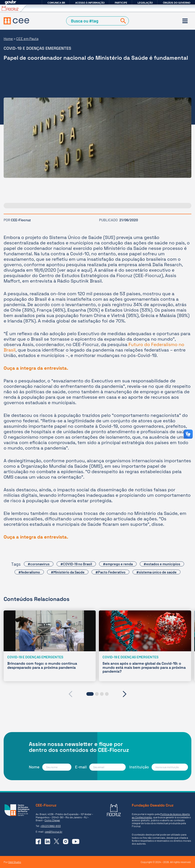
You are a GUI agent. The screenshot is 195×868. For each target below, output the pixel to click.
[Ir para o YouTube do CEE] (76, 841)
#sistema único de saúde (156, 572)
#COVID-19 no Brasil (76, 564)
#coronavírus (39, 564)
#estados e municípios (162, 564)
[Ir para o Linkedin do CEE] (47, 841)
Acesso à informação (90, 3)
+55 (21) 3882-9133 (51, 826)
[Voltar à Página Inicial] (16, 21)
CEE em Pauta (27, 38)
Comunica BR (56, 3)
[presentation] (70, 694)
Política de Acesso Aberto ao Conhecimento (161, 815)
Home (8, 38)
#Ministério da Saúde (68, 572)
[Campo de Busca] (93, 21)
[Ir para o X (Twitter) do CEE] (57, 841)
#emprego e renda (118, 564)
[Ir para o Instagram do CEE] (66, 841)
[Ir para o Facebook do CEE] (38, 841)
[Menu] (185, 21)
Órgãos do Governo (177, 3)
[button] (90, 694)
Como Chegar (52, 820)
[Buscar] (122, 21)
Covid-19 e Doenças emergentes (37, 48)
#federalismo (29, 572)
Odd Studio (15, 862)
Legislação (145, 3)
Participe (121, 3)
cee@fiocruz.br (54, 831)
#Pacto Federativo (110, 572)
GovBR (10, 2)
